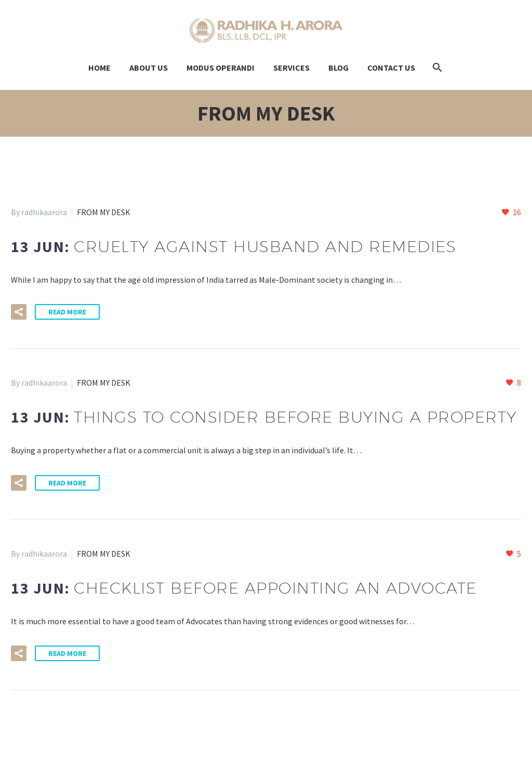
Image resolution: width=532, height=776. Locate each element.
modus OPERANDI (221, 68)
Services (291, 68)
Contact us (391, 68)
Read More (67, 312)
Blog (338, 68)
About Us (149, 68)
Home (99, 68)
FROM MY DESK (104, 212)
